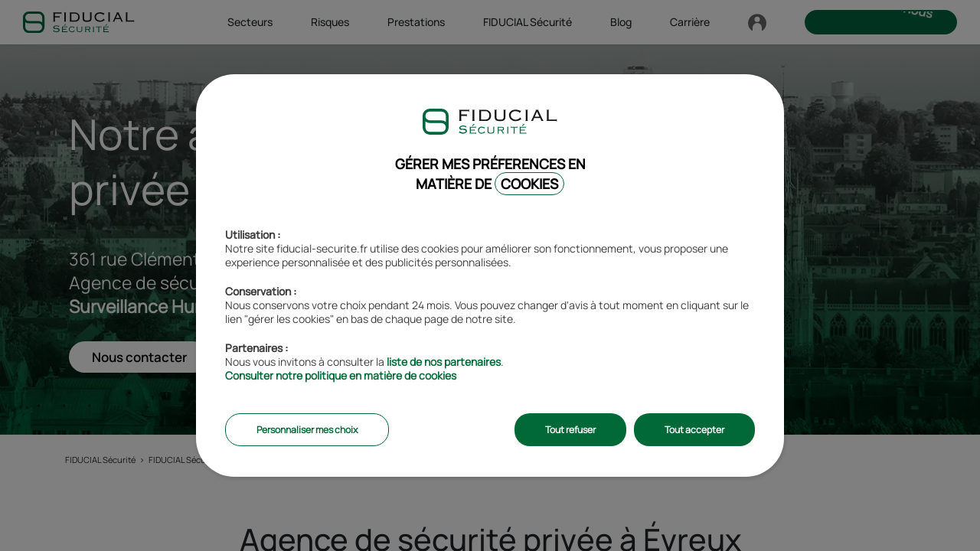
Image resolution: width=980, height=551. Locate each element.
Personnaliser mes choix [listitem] (307, 430)
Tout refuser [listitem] (570, 430)
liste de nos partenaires (444, 362)
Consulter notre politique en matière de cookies (341, 375)
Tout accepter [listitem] (694, 430)
